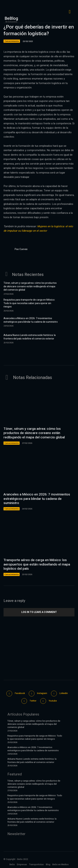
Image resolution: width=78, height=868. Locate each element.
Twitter (33, 701)
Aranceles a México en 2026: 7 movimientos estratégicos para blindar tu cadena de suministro (31, 320)
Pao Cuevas (21, 249)
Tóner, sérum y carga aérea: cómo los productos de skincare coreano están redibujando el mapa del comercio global (30, 286)
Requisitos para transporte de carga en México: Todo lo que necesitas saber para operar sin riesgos (29, 303)
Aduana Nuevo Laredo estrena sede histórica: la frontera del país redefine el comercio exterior (30, 337)
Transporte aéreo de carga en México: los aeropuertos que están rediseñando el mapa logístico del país (37, 564)
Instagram (42, 693)
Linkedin (64, 693)
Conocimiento (12, 41)
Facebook (20, 693)
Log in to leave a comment (39, 612)
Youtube (53, 701)
